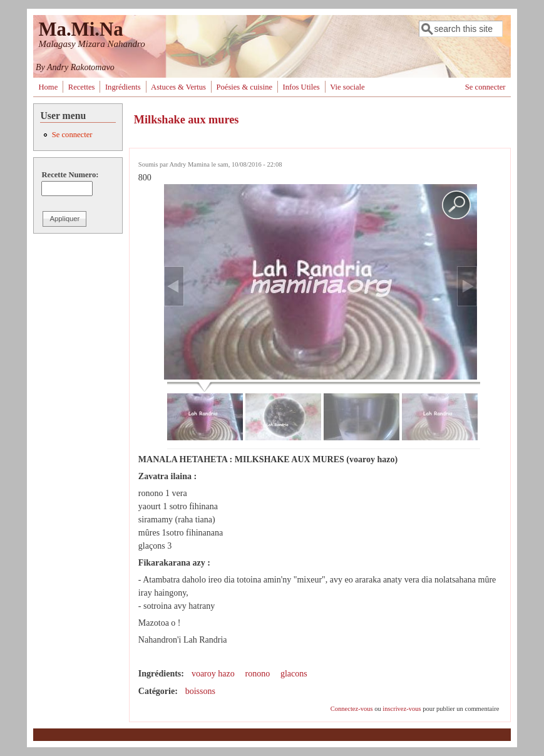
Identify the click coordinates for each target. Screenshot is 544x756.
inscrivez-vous (402, 709)
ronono (257, 674)
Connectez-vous (352, 709)
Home (48, 87)
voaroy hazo (213, 674)
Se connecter (485, 87)
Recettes (82, 87)
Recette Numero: (70, 175)
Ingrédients (123, 87)
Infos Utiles (301, 87)
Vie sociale (347, 87)
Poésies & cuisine (244, 87)
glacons (294, 674)
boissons (200, 691)
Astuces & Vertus (178, 87)
